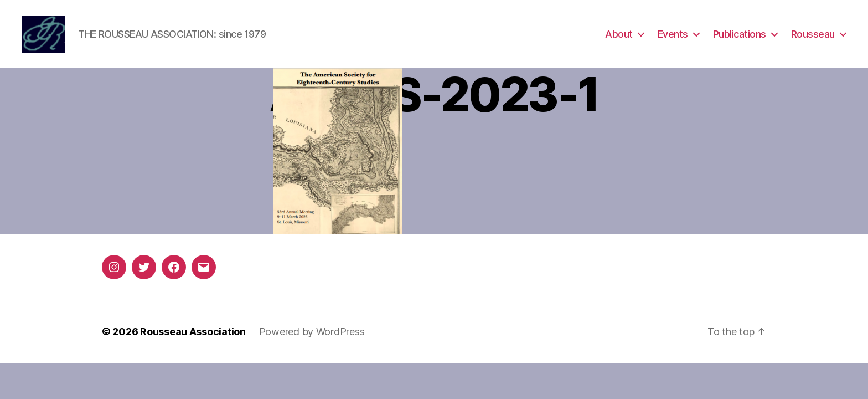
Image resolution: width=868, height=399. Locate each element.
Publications (740, 35)
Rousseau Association (193, 333)
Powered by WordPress (312, 333)
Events (673, 35)
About (619, 35)
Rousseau (813, 35)
